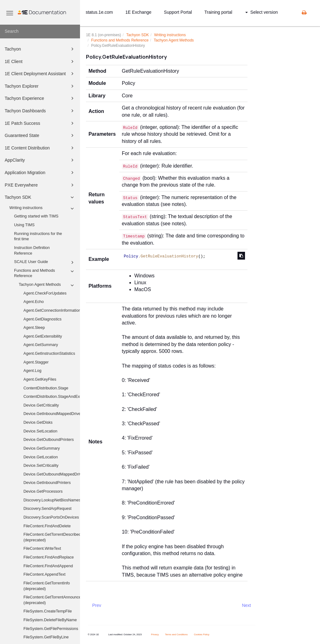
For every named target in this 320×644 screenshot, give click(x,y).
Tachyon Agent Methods (47, 285)
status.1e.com (99, 12)
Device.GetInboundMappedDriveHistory (52, 414)
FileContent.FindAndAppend (48, 566)
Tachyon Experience (40, 98)
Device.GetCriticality (41, 405)
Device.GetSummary (42, 448)
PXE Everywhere (40, 185)
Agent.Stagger (36, 362)
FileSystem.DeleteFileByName (50, 620)
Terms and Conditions (176, 634)
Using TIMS (24, 225)
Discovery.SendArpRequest (47, 509)
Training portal (218, 12)
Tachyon (40, 49)
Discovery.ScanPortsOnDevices (51, 517)
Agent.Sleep (34, 328)
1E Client (40, 61)
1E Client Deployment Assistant (40, 74)
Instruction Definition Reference (32, 251)
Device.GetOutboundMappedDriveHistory (52, 474)
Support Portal (178, 12)
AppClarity (40, 160)
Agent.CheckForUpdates (45, 293)
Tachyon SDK (40, 197)
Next (246, 605)
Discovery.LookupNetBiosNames (52, 500)
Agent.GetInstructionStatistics (49, 354)
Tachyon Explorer (40, 86)
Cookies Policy (201, 634)
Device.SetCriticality (41, 466)
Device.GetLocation (41, 457)
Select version (262, 12)
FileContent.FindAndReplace (49, 557)
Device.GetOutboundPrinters (49, 440)
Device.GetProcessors (43, 491)
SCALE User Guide (45, 262)
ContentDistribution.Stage (46, 388)
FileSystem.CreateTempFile (48, 611)
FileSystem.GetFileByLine (46, 637)
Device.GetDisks (38, 422)
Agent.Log (32, 371)
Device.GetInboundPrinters (47, 483)
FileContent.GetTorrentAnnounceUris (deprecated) (52, 600)
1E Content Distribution (40, 148)
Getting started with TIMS (36, 216)
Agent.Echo (34, 302)
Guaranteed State (40, 135)
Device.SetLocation (40, 431)
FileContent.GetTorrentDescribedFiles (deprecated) (52, 537)
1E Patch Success (40, 123)
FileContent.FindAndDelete (47, 526)
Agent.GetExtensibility (43, 336)
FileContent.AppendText (44, 574)
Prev (97, 605)
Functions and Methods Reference (45, 273)
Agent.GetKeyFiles (40, 379)
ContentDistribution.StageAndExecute (52, 397)
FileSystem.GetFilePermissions (51, 629)
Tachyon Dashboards (40, 111)
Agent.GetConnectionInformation (52, 310)
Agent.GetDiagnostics (42, 319)
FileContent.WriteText (42, 549)
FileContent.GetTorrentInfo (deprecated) (47, 586)
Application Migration (40, 173)
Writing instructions (42, 208)
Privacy (155, 634)
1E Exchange (138, 12)
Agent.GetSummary (41, 345)
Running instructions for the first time (38, 237)
